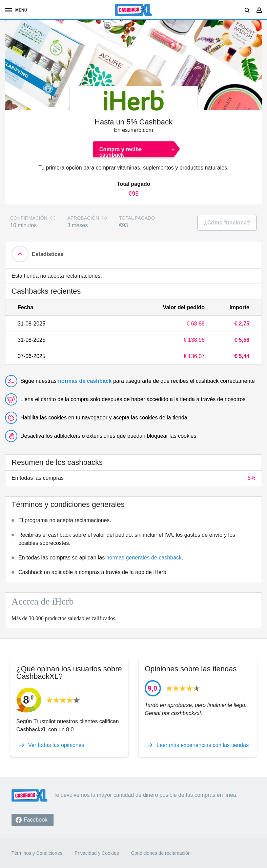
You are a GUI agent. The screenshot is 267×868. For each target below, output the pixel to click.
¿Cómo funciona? (227, 223)
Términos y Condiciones (37, 853)
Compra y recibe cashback (120, 152)
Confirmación (29, 218)
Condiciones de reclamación (161, 853)
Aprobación (83, 218)
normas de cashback (85, 381)
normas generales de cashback (144, 558)
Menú (16, 10)
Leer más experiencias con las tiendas (203, 745)
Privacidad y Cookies (97, 853)
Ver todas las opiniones (56, 745)
